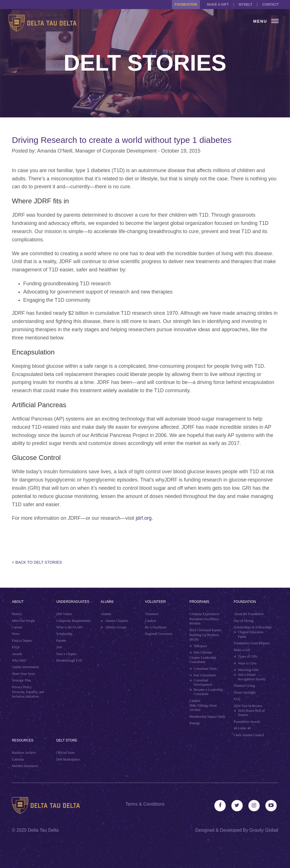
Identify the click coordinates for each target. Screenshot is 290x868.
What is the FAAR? (70, 627)
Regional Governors (159, 634)
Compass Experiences (204, 614)
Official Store (66, 753)
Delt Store (67, 740)
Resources (23, 740)
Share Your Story (24, 674)
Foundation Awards (247, 722)
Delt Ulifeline (203, 652)
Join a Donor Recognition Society (252, 677)
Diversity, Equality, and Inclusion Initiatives (28, 694)
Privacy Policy (22, 687)
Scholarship (64, 634)
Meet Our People (24, 621)
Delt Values (64, 614)
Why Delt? (19, 660)
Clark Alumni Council (249, 735)
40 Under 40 (242, 728)
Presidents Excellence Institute (204, 621)
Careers (17, 627)
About (18, 602)
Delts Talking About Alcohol (203, 708)
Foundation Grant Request (252, 643)
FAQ (237, 699)
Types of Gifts (248, 656)
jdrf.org (144, 518)
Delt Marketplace (68, 759)
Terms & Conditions (145, 804)
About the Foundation (249, 614)
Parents (61, 641)
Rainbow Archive (24, 753)
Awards (17, 654)
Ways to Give (247, 663)
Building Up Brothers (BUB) (204, 637)
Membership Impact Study (208, 717)
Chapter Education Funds (251, 634)
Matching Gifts (248, 670)
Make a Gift (218, 5)
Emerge (195, 723)
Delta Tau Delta (43, 830)
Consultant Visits (205, 669)
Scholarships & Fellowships (253, 627)
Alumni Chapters (116, 621)
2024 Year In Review (248, 706)
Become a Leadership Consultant (208, 692)
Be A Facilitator (156, 627)
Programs (199, 602)
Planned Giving (244, 686)
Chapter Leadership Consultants (203, 660)
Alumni (107, 602)
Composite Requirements (74, 621)
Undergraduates (73, 602)
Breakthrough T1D (69, 660)
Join (59, 647)
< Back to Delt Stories (37, 562)
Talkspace (201, 646)
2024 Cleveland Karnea (205, 630)
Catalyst (151, 621)
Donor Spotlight (245, 692)
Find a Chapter (22, 641)
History (17, 614)
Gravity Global (264, 830)
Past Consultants (205, 675)
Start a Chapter (67, 654)
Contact (270, 5)
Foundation (186, 5)
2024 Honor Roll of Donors (251, 713)
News (16, 634)
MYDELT (246, 5)
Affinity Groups (116, 627)
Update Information (25, 667)
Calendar (18, 759)
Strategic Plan (21, 680)
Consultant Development (203, 683)
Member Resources (25, 766)
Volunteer (155, 602)
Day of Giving (243, 621)
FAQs (16, 647)
